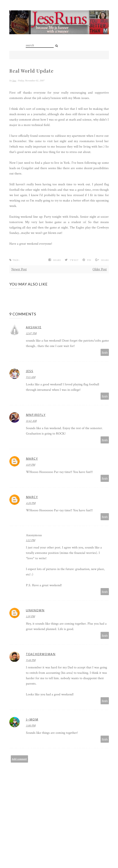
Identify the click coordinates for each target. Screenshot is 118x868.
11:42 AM (31, 421)
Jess (14, 81)
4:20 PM (31, 503)
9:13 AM (31, 377)
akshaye (34, 327)
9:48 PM (31, 660)
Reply (105, 352)
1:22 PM (30, 540)
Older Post (100, 269)
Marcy (32, 458)
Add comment (19, 759)
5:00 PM (31, 726)
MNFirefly (36, 415)
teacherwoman (41, 654)
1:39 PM (30, 617)
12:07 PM (31, 333)
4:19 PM (30, 465)
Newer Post (19, 269)
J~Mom (32, 719)
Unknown (35, 610)
